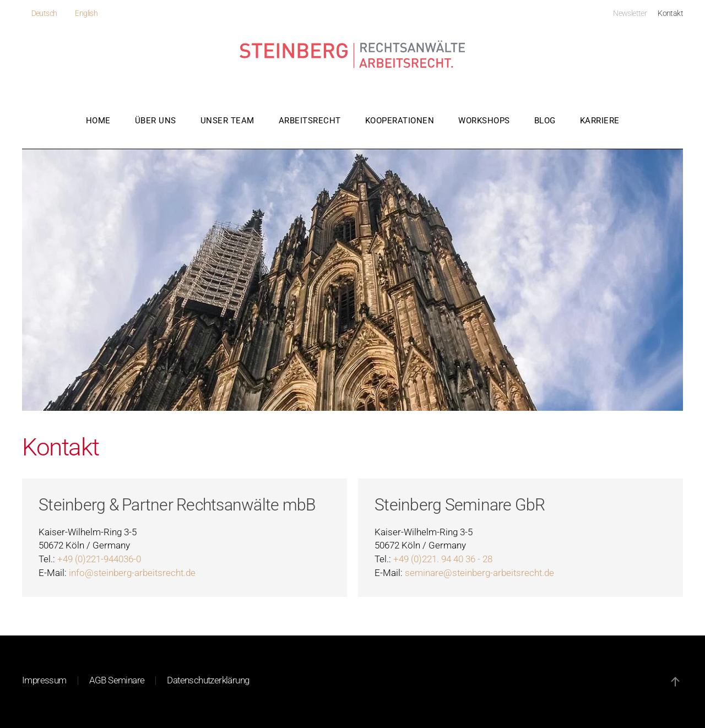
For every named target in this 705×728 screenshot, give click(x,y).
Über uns (156, 121)
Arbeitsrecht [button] (310, 121)
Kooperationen (400, 121)
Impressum (44, 680)
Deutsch (44, 13)
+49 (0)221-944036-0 (99, 559)
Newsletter (630, 13)
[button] (675, 682)
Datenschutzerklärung (208, 680)
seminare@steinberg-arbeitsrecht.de (479, 573)
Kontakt (670, 13)
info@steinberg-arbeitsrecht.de (132, 573)
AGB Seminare (117, 680)
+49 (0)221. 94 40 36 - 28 (443, 559)
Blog (545, 121)
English (86, 13)
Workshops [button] (484, 121)
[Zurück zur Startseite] (353, 55)
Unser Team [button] (227, 121)
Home (98, 121)
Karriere (600, 121)
